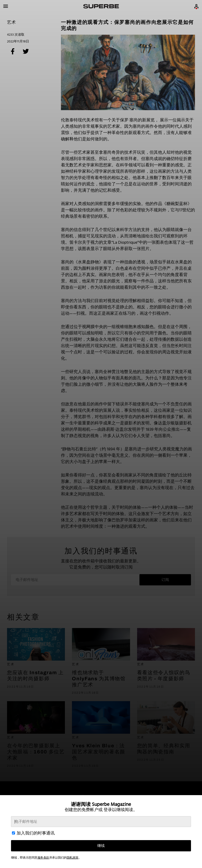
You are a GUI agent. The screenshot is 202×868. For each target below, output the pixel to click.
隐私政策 (73, 858)
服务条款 (43, 858)
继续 (101, 846)
